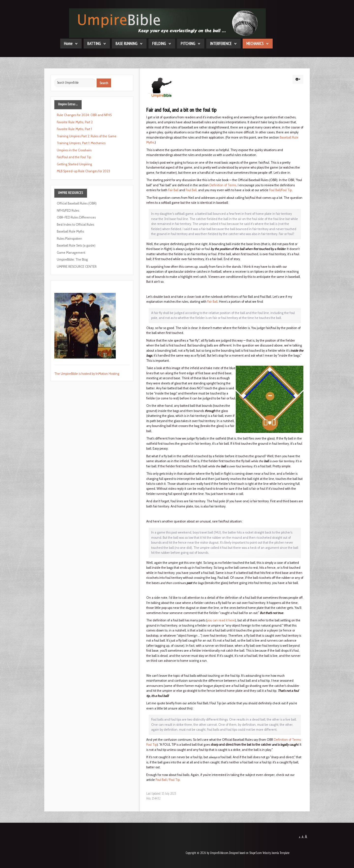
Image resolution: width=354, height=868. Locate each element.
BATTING (94, 44)
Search (104, 83)
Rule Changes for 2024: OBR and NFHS (84, 115)
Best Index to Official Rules (75, 225)
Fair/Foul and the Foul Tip (74, 157)
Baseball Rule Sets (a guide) (76, 245)
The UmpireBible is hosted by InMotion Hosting (87, 374)
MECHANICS (255, 44)
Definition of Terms (223, 185)
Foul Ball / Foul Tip (168, 780)
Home (68, 44)
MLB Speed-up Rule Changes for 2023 (83, 171)
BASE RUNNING (126, 44)
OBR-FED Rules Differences (76, 217)
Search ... (54, 79)
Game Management (71, 253)
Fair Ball (173, 190)
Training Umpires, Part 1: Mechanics (81, 143)
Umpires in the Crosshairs (74, 150)
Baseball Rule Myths (70, 231)
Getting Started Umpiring (74, 164)
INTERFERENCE (221, 44)
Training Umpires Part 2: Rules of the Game (87, 136)
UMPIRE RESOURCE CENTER (77, 267)
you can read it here (221, 620)
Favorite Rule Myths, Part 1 (74, 129)
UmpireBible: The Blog (72, 260)
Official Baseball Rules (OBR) (77, 203)
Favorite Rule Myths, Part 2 (75, 122)
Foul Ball (191, 190)
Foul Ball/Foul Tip (280, 190)
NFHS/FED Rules (68, 211)
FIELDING (159, 44)
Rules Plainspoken (69, 239)
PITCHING (188, 44)
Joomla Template (281, 853)
